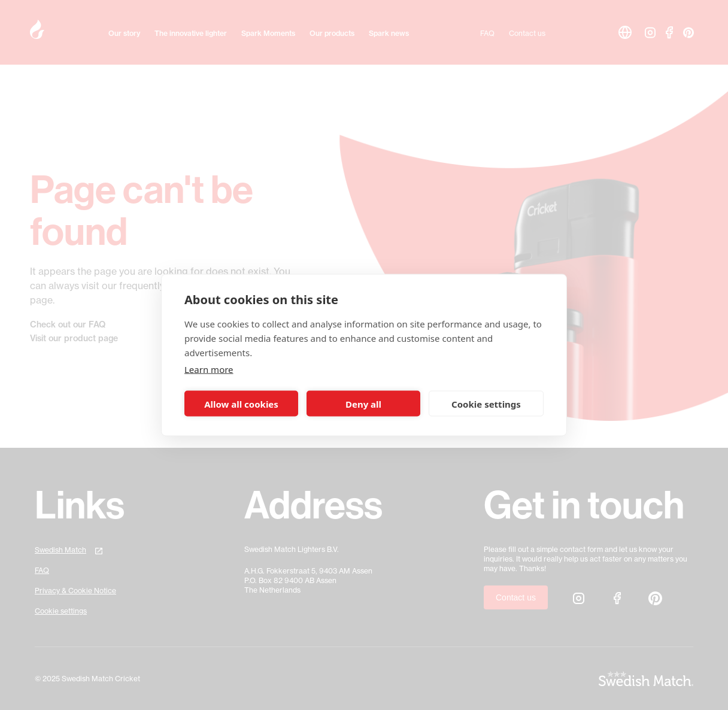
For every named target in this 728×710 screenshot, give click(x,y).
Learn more (209, 369)
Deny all (363, 403)
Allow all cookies (241, 403)
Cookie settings (486, 403)
